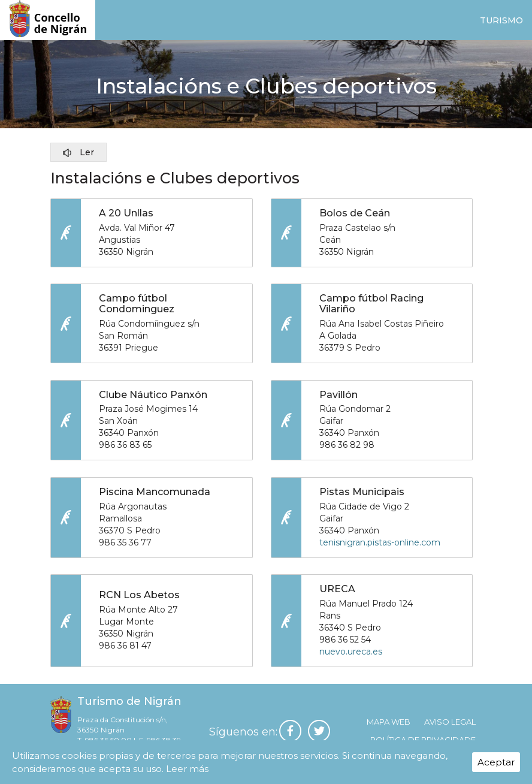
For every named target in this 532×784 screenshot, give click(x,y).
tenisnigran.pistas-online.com (380, 546)
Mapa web (389, 728)
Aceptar (496, 762)
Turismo (501, 20)
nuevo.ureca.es (351, 657)
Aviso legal (450, 728)
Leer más (187, 769)
